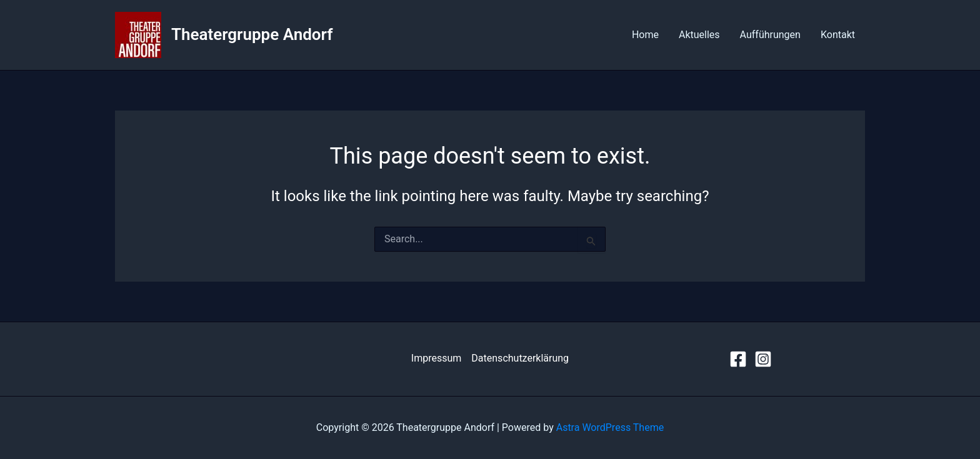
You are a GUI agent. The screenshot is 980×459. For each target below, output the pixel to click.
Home (645, 35)
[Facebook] (738, 359)
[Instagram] (763, 359)
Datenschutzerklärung (520, 358)
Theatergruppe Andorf (252, 34)
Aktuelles (699, 35)
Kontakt (838, 35)
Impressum (437, 358)
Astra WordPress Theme (610, 427)
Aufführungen (770, 35)
